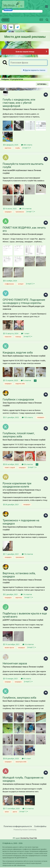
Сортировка (42, 84)
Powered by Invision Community (25, 830)
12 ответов (28, 809)
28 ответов (27, 464)
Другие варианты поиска (34, 70)
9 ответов (26, 380)
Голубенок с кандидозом (18, 399)
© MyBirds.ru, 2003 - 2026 (13, 843)
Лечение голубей (37, 109)
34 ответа (26, 679)
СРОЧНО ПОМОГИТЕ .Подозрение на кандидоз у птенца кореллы (24, 301)
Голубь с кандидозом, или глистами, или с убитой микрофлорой (19, 103)
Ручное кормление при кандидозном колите (17, 485)
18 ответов (27, 554)
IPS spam (16, 838)
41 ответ (26, 759)
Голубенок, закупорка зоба (19, 698)
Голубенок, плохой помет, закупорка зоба (19, 435)
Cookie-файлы (40, 826)
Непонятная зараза (15, 663)
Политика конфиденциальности (18, 826)
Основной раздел (35, 234)
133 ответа (27, 417)
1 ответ (25, 334)
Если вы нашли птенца (25, 52)
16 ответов (28, 644)
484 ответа (27, 145)
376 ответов (25, 209)
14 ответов (26, 594)
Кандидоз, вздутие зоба (18, 353)
